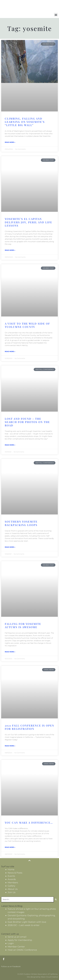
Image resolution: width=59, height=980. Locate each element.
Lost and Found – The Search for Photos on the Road (27, 422)
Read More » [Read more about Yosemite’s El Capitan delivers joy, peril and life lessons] (10, 250)
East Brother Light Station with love (27, 922)
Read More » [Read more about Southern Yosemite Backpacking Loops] (10, 547)
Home (11, 870)
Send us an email (17, 937)
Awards (12, 879)
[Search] (56, 899)
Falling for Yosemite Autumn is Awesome (23, 625)
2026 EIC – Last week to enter (24, 925)
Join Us (12, 892)
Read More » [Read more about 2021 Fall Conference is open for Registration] (10, 746)
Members (13, 883)
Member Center (16, 947)
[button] (56, 15)
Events (11, 876)
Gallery (11, 886)
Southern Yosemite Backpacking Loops (21, 523)
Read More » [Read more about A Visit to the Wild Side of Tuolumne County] (10, 351)
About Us (13, 889)
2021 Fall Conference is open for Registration (29, 727)
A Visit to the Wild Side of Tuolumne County (27, 325)
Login (11, 943)
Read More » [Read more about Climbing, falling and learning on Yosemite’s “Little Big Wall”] (10, 142)
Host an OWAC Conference (22, 950)
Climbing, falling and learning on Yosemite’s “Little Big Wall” (25, 122)
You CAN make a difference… (29, 822)
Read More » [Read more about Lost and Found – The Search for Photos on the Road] (10, 445)
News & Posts (15, 873)
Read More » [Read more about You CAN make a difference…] (10, 847)
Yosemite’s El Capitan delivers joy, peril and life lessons (28, 222)
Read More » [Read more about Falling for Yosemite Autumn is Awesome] (10, 652)
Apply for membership (20, 940)
